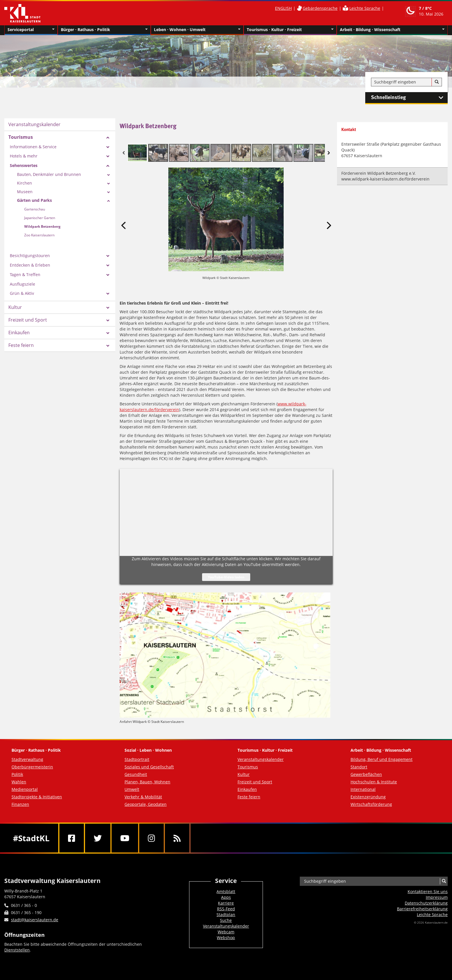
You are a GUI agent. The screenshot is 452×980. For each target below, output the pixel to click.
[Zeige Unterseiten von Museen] (109, 192)
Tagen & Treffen (25, 275)
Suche (226, 920)
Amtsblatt (226, 891)
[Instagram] (151, 838)
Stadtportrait (137, 759)
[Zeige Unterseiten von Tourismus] (108, 138)
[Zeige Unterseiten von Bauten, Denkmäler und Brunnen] (109, 175)
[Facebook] (72, 838)
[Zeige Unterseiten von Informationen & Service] (108, 147)
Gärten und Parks (34, 200)
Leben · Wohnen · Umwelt (197, 30)
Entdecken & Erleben (30, 265)
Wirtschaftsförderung (371, 804)
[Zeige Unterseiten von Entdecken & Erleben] (108, 265)
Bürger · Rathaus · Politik (104, 30)
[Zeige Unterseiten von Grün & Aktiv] (108, 294)
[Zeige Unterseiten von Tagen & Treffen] (108, 275)
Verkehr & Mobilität (143, 797)
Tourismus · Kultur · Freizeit (290, 30)
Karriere (226, 903)
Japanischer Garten (40, 218)
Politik (17, 774)
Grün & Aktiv (22, 293)
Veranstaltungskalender (34, 124)
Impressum (437, 897)
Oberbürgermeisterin (32, 767)
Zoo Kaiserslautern (39, 235)
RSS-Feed (226, 909)
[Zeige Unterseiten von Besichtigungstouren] (108, 256)
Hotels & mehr (24, 156)
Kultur (15, 307)
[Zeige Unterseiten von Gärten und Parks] (109, 201)
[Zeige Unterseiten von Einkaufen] (108, 333)
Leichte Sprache (365, 8)
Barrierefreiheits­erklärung (422, 909)
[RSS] (177, 838)
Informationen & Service (33, 147)
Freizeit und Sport (28, 320)
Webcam (226, 932)
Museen (25, 192)
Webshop (226, 938)
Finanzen (20, 804)
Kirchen (25, 183)
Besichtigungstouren (30, 256)
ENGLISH (283, 8)
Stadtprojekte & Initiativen (37, 797)
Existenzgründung (368, 797)
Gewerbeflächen (366, 774)
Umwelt (132, 789)
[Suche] (437, 82)
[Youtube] (125, 838)
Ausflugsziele (22, 284)
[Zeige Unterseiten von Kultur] (108, 308)
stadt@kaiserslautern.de (35, 920)
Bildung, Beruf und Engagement (382, 759)
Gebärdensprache (320, 8)
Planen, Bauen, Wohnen (147, 782)
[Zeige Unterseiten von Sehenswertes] (108, 166)
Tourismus (21, 137)
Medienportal (25, 789)
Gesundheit (136, 774)
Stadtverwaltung (27, 759)
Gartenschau (35, 209)
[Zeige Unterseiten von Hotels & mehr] (108, 156)
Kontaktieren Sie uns (428, 891)
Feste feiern (21, 345)
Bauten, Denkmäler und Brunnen (49, 174)
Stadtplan (226, 915)
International (363, 789)
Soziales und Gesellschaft (149, 767)
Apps (226, 897)
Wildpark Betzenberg (42, 226)
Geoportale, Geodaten (146, 804)
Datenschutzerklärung (426, 903)
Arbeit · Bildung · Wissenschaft (392, 30)
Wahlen (19, 782)
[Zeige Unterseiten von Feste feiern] (108, 346)
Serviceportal (31, 30)
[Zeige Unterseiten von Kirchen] (109, 184)
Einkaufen (19, 333)
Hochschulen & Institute (374, 782)
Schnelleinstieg (409, 98)
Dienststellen (17, 950)
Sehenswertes (24, 165)
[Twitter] (98, 838)
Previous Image (124, 225)
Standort (359, 767)
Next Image (329, 225)
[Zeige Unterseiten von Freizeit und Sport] (108, 320)
